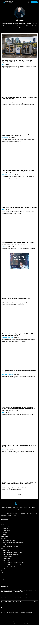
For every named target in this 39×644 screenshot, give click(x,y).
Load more (20, 494)
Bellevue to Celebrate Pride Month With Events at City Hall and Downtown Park (19, 595)
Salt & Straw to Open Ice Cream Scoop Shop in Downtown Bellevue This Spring (16, 135)
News (3, 64)
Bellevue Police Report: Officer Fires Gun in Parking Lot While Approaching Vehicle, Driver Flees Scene (19, 483)
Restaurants (5, 138)
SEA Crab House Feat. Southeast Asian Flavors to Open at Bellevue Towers (19, 371)
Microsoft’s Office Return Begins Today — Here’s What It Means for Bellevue (19, 98)
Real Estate (5, 246)
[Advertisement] (19, 634)
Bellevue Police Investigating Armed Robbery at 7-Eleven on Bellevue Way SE (18, 335)
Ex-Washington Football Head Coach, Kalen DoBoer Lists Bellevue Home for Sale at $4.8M (18, 243)
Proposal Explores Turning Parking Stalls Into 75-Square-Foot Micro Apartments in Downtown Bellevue (19, 61)
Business (4, 101)
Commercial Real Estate (8, 174)
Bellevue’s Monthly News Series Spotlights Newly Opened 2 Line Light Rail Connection (19, 602)
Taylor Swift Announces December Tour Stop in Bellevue (19, 207)
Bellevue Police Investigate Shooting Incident (16, 299)
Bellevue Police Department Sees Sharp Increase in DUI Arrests (19, 446)
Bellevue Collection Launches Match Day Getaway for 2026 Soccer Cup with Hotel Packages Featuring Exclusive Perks (19, 591)
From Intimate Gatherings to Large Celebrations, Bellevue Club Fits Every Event (19, 598)
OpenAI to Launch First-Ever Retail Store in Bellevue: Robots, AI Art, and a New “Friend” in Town (18, 171)
